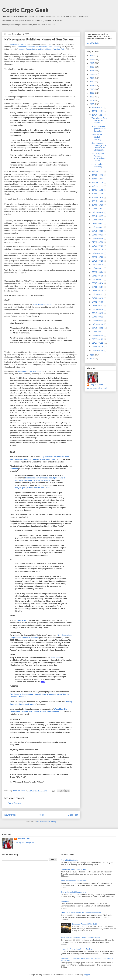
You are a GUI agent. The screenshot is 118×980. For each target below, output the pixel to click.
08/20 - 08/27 (98, 227)
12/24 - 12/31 (98, 111)
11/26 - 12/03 (98, 179)
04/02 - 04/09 (98, 302)
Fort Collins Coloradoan (42, 304)
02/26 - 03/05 (98, 320)
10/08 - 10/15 (98, 205)
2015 (92, 71)
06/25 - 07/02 (98, 257)
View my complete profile (97, 388)
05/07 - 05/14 (98, 283)
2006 (92, 104)
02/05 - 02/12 (98, 332)
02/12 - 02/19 (98, 328)
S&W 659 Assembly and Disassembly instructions (81, 938)
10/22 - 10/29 (98, 197)
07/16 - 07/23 (98, 246)
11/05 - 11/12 (98, 190)
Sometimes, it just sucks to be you (75, 869)
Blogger (87, 975)
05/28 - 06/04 (98, 272)
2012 (92, 82)
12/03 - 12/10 (98, 175)
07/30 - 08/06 (98, 238)
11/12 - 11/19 (98, 186)
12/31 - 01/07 (98, 107)
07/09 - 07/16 (98, 250)
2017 (92, 63)
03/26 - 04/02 (98, 306)
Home (42, 815)
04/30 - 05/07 (98, 287)
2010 (92, 89)
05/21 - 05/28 (98, 276)
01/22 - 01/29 (98, 339)
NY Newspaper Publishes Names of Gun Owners (99, 157)
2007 (92, 100)
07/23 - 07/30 (98, 242)
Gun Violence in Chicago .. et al (74, 892)
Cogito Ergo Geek (25, 10)
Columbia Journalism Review (30, 371)
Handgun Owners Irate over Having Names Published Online (42, 49)
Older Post (73, 815)
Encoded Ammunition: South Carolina (77, 949)
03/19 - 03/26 (98, 309)
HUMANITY (66, 901)
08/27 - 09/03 (98, 224)
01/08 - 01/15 (98, 347)
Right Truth (22, 620)
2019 (92, 56)
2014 (92, 74)
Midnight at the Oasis (69, 860)
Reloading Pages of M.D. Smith (85, 924)
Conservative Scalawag (97, 165)
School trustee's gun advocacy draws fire (98, 129)
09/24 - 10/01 (98, 209)
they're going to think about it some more (33, 488)
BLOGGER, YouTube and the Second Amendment (81, 913)
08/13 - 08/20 (98, 231)
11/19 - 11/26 (98, 182)
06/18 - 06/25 (98, 261)
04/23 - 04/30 (98, 291)
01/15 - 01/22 (98, 343)
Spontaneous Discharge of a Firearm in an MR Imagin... (99, 147)
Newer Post (10, 815)
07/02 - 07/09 (98, 253)
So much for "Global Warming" (97, 137)
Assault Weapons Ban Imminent (74, 881)
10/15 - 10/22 (98, 201)
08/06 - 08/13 (98, 235)
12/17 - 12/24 (98, 115)
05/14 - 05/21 (98, 279)
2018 (92, 59)
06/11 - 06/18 (98, 265)
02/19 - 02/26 (98, 324)
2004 (92, 359)
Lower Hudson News (16, 44)
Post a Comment (14, 803)
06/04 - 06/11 (98, 268)
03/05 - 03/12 (98, 317)
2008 (92, 97)
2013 (92, 78)
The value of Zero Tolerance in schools (99, 120)
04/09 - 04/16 (98, 298)
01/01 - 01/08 (98, 350)
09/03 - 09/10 (98, 220)
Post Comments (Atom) (47, 822)
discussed (56, 658)
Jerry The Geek (96, 385)
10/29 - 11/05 (98, 194)
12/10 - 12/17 (98, 171)
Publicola (14, 469)
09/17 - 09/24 (98, 212)
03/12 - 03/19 (98, 313)
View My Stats (93, 43)
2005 (92, 355)
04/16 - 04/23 (98, 294)
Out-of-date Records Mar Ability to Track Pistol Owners (37, 47)
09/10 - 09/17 (98, 216)
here (45, 104)
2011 (92, 86)
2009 (92, 93)
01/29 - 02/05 (98, 336)
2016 (92, 67)
